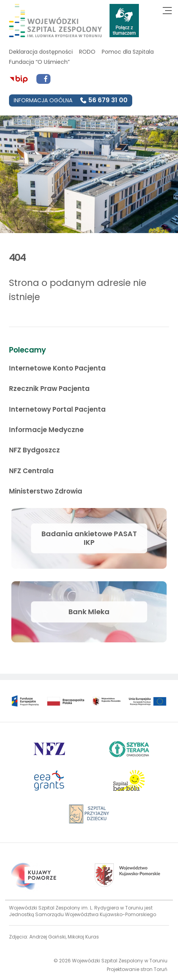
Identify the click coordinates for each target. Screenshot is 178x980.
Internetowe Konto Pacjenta (57, 368)
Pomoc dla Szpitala (128, 52)
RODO (87, 52)
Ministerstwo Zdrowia (46, 491)
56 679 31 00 (108, 100)
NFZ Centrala (31, 471)
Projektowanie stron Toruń (137, 969)
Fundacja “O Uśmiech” (39, 62)
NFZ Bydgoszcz (34, 450)
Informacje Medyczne (46, 430)
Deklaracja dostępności (41, 52)
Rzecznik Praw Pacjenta (49, 389)
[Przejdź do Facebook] (43, 79)
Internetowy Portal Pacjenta (57, 409)
